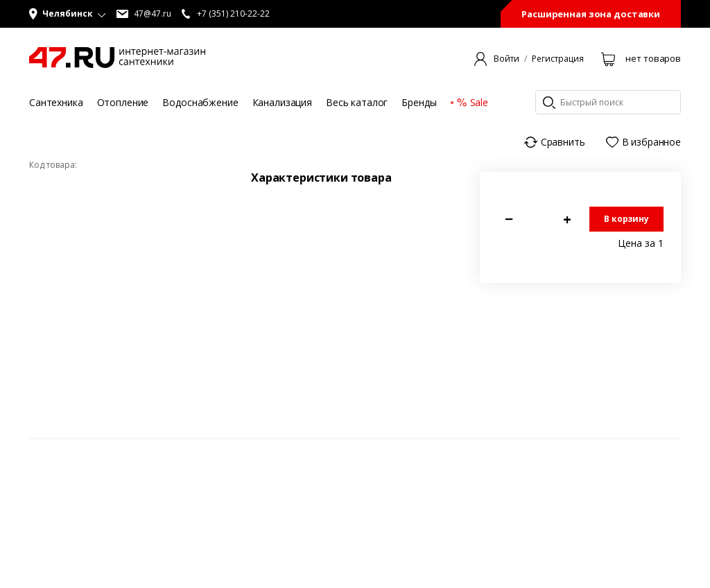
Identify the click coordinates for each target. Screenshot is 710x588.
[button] (68, 14)
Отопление (123, 102)
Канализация (282, 102)
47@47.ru (144, 14)
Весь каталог (357, 102)
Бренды (419, 102)
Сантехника (56, 102)
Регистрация (558, 59)
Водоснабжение (200, 102)
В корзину (626, 219)
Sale (473, 102)
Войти (506, 59)
